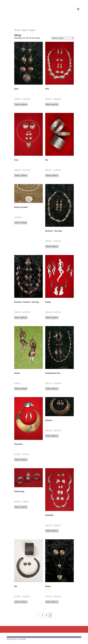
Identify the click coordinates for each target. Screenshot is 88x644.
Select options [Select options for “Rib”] (21, 602)
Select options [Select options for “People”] (52, 318)
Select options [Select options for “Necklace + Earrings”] (52, 246)
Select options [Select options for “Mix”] (52, 176)
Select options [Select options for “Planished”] (21, 460)
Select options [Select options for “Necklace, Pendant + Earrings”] (21, 318)
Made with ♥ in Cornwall (16, 639)
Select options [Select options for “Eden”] (21, 104)
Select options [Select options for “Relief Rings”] (21, 507)
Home (17, 30)
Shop (24, 30)
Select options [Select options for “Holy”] (52, 104)
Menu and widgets (78, 12)
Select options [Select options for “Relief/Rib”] (52, 531)
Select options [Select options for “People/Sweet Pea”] (52, 389)
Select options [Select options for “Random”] (52, 436)
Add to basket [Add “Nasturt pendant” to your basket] (21, 223)
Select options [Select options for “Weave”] (52, 602)
